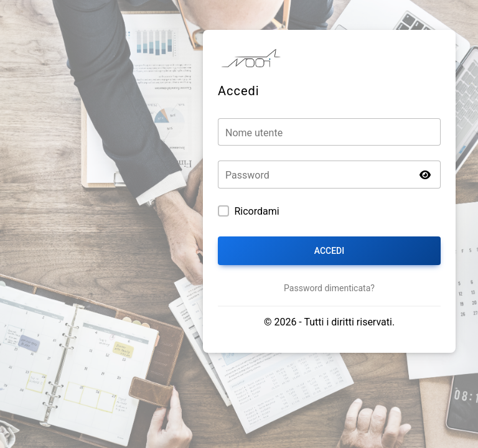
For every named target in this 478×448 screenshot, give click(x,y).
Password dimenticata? (329, 288)
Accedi (329, 251)
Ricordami (256, 211)
